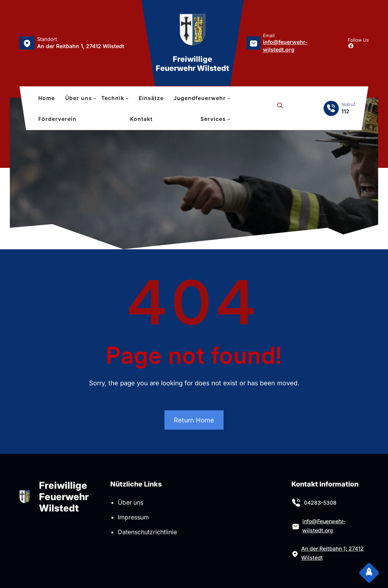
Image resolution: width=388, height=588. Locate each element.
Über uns (131, 502)
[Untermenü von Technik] (115, 98)
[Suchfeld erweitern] (280, 108)
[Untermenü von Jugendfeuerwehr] (202, 98)
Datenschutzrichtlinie (147, 532)
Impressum (133, 517)
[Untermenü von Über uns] (81, 98)
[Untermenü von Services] (215, 119)
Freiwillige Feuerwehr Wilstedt (192, 64)
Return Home (194, 420)
